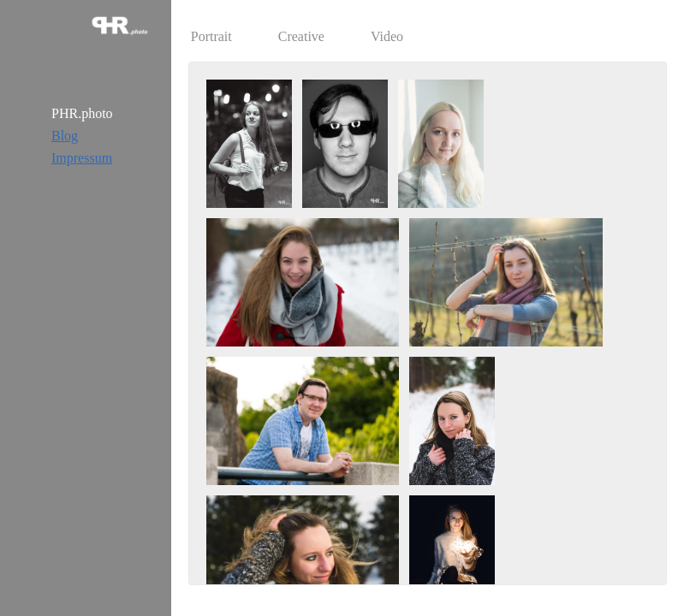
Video (387, 36)
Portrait (211, 36)
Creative (301, 36)
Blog (65, 136)
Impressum (82, 158)
